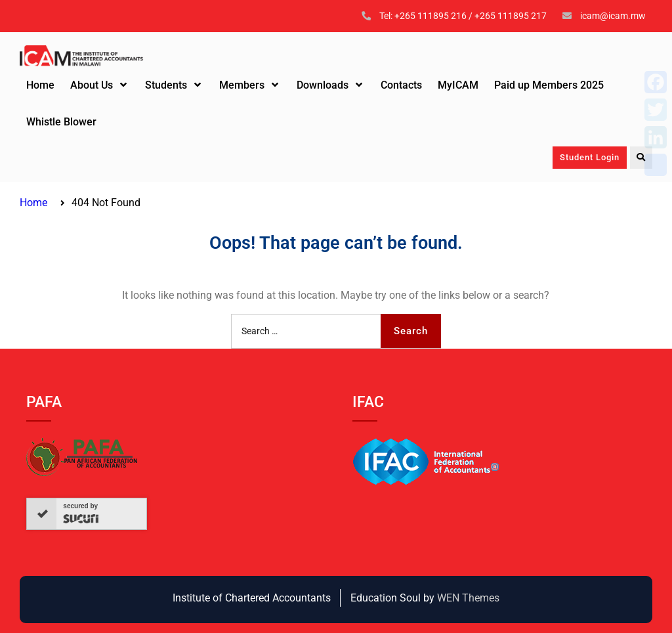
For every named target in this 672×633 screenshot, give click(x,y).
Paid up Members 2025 (549, 85)
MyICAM (458, 85)
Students (166, 85)
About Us (92, 85)
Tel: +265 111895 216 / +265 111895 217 (463, 16)
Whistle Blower (61, 122)
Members (242, 85)
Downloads (323, 85)
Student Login (590, 157)
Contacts (401, 85)
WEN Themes (468, 598)
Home (40, 85)
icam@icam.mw (613, 16)
